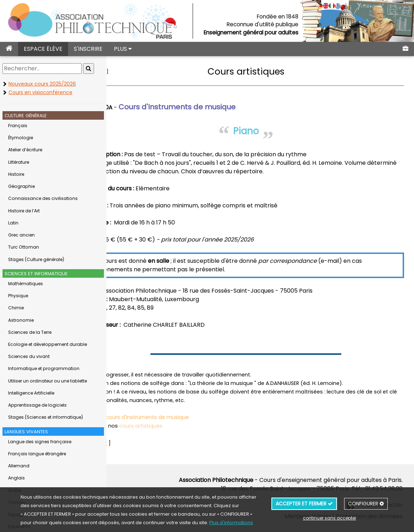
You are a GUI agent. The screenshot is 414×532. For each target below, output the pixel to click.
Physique (18, 296)
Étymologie (21, 138)
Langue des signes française (40, 442)
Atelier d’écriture (25, 150)
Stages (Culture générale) (36, 259)
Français (18, 126)
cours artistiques (175, 426)
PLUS (123, 49)
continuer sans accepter (330, 518)
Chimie (16, 308)
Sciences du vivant (29, 356)
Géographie (21, 186)
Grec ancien (21, 235)
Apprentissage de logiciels (37, 405)
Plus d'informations (231, 523)
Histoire (16, 174)
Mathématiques (26, 284)
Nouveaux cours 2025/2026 (42, 84)
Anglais (16, 478)
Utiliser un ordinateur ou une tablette (48, 381)
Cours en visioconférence (40, 92)
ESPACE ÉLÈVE (43, 49)
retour (133, 72)
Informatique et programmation (44, 368)
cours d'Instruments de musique (181, 417)
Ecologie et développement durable (48, 344)
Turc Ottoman (24, 247)
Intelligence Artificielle (31, 393)
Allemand (19, 466)
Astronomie (21, 320)
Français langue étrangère (37, 454)
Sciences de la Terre (30, 332)
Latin (13, 223)
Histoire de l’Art (24, 211)
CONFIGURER (366, 504)
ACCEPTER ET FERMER (304, 504)
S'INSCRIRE (88, 49)
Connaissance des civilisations (43, 198)
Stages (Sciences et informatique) (46, 417)
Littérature (19, 162)
